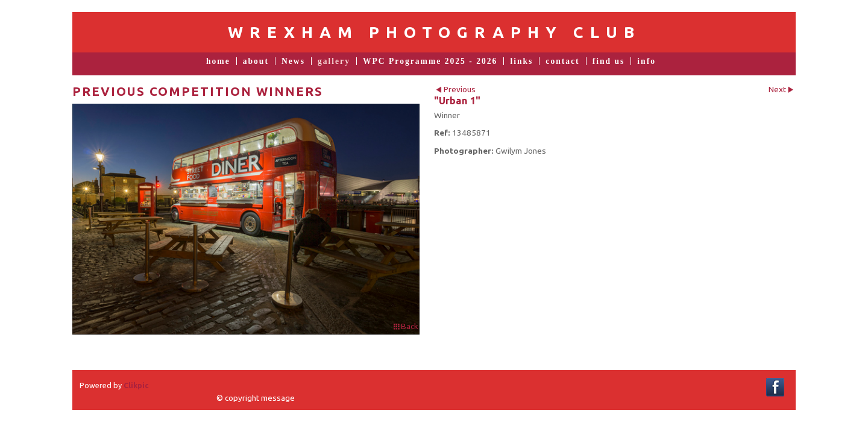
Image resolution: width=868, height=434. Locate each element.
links (521, 61)
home (218, 61)
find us (609, 61)
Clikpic (136, 385)
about (256, 61)
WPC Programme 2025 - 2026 (430, 61)
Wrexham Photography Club (434, 32)
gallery (334, 61)
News (293, 61)
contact (562, 61)
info (646, 61)
